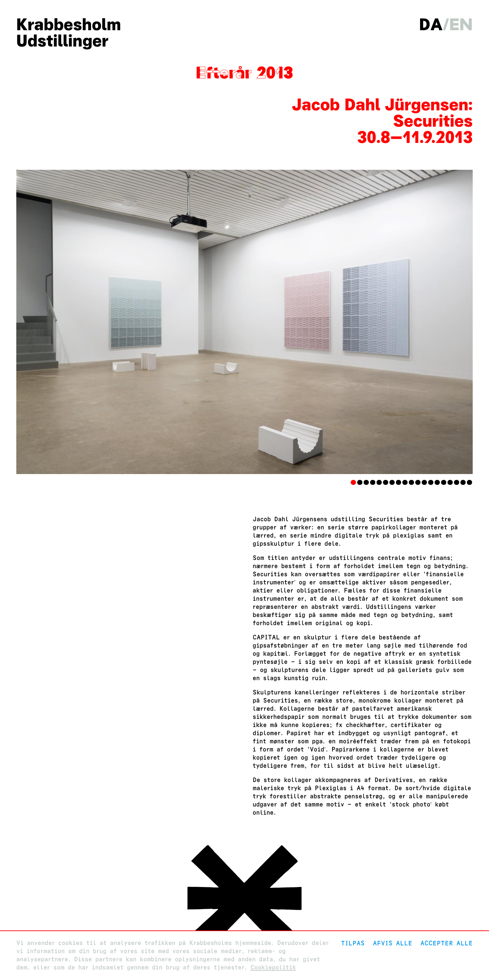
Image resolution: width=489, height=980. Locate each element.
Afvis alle (393, 943)
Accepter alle (447, 943)
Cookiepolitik (273, 968)
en (461, 24)
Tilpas (353, 943)
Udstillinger (62, 41)
